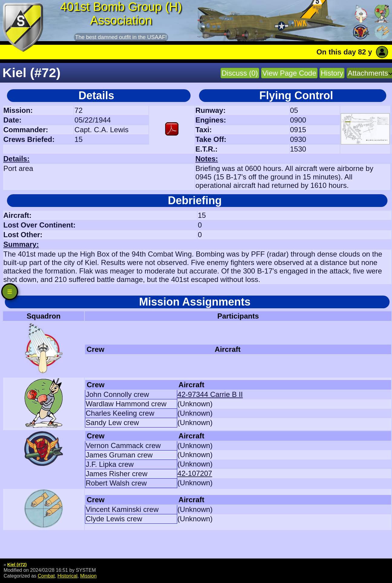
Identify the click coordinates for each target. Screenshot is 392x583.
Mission (88, 576)
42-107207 (195, 473)
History (332, 73)
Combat (46, 576)
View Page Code (289, 73)
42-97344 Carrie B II (210, 394)
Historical (67, 576)
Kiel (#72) (17, 565)
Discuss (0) (240, 73)
